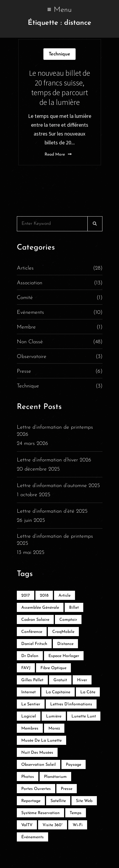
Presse (60, 372)
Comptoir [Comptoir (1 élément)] (68, 620)
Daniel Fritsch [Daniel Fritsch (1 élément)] (34, 644)
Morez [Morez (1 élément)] (54, 728)
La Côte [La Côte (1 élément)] (88, 692)
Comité (60, 298)
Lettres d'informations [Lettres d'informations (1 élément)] (71, 704)
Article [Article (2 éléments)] (65, 596)
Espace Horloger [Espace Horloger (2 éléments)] (64, 656)
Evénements (60, 313)
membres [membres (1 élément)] (30, 728)
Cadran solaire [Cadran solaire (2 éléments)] (35, 620)
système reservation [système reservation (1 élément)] (40, 813)
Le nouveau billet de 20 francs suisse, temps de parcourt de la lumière (59, 88)
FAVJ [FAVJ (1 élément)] (26, 668)
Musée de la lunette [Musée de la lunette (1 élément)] (41, 741)
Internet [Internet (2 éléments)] (28, 692)
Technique (59, 54)
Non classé (60, 342)
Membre (60, 327)
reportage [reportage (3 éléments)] (31, 801)
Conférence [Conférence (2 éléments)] (32, 632)
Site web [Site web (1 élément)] (84, 801)
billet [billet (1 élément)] (74, 608)
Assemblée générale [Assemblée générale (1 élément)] (40, 608)
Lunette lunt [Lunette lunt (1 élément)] (84, 716)
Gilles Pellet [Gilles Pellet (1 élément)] (32, 680)
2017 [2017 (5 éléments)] (26, 596)
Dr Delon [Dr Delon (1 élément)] (30, 656)
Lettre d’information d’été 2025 (52, 511)
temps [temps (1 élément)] (76, 813)
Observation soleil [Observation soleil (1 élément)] (39, 765)
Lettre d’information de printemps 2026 (55, 431)
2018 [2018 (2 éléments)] (44, 596)
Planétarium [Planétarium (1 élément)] (55, 777)
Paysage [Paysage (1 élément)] (74, 765)
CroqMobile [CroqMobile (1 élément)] (63, 632)
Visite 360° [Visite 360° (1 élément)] (53, 825)
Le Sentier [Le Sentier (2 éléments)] (31, 704)
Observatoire (60, 357)
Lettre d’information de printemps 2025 (55, 540)
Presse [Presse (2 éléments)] (67, 789)
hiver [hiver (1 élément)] (82, 680)
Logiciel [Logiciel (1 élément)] (29, 716)
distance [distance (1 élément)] (65, 644)
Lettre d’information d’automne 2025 (58, 486)
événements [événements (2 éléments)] (32, 837)
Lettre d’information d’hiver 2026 (54, 460)
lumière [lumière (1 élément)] (54, 716)
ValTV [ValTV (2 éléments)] (27, 825)
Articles (60, 268)
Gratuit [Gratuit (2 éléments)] (60, 680)
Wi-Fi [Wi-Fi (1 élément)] (78, 825)
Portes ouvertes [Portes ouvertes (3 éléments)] (36, 789)
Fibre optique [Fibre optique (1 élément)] (53, 668)
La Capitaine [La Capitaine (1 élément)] (58, 692)
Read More (58, 154)
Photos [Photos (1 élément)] (28, 777)
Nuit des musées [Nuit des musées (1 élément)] (37, 753)
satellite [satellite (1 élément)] (58, 801)
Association (60, 283)
